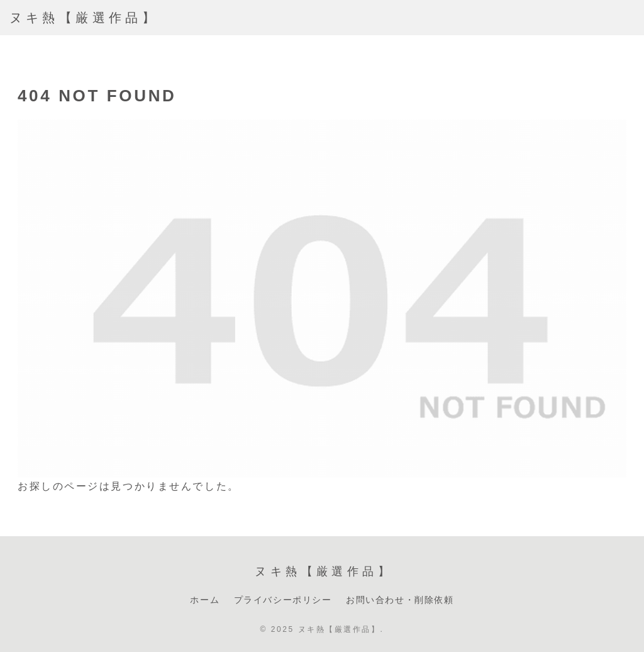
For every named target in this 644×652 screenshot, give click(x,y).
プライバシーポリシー (283, 600)
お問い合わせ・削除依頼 (400, 600)
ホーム (205, 600)
